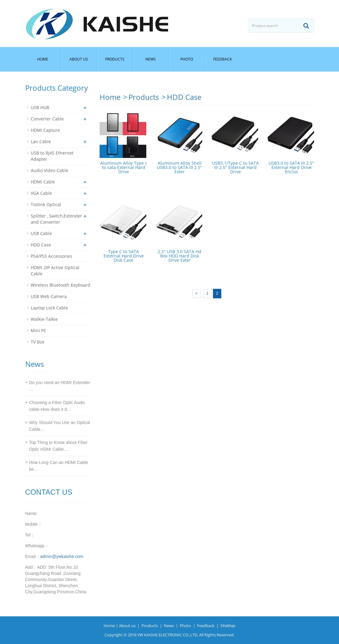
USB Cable (41, 233)
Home (43, 59)
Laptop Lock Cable (49, 308)
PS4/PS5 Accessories (51, 256)
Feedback (223, 59)
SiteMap (228, 626)
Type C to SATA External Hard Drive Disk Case (124, 256)
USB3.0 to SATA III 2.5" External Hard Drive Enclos (291, 167)
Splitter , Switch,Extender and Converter (56, 219)
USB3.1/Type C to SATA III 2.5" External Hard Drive (235, 167)
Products (115, 59)
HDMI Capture (45, 130)
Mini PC (39, 330)
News (151, 59)
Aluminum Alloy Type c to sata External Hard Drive (124, 167)
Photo (187, 59)
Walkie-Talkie (44, 319)
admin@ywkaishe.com (62, 556)
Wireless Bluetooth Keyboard (61, 285)
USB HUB (40, 107)
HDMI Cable (43, 182)
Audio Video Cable (49, 170)
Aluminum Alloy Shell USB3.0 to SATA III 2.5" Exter (179, 167)
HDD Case (184, 97)
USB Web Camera (49, 296)
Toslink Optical (46, 204)
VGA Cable (41, 193)
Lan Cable (41, 141)
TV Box (37, 342)
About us (79, 59)
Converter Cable (47, 119)
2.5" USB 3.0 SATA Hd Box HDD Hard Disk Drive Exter (179, 256)
